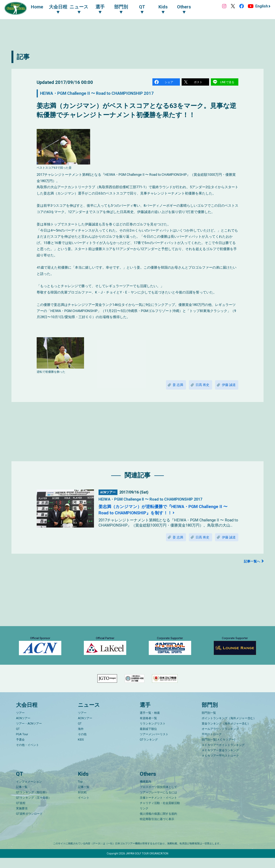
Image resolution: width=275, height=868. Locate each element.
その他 (82, 744)
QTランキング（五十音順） (34, 808)
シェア (169, 82)
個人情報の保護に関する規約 (158, 824)
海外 (81, 739)
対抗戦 (82, 802)
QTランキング (149, 750)
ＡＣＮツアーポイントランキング (223, 755)
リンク (144, 819)
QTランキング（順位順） (32, 802)
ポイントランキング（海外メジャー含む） (229, 728)
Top (80, 792)
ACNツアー (23, 728)
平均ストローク (212, 744)
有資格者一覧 (148, 728)
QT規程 (21, 813)
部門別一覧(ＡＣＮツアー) (218, 750)
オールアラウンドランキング (220, 739)
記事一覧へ (252, 563)
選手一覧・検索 (150, 723)
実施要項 (22, 819)
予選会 (20, 750)
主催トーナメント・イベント (158, 808)
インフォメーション (29, 792)
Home (38, 7)
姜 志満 (174, 386)
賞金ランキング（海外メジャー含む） (226, 733)
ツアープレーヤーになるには (158, 802)
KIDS (81, 750)
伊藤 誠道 (228, 386)
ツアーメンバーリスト (154, 744)
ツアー (20, 723)
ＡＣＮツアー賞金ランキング (220, 760)
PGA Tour (22, 744)
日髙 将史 (200, 386)
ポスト (198, 82)
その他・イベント (27, 755)
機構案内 (146, 792)
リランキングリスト (153, 733)
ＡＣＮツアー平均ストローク (220, 766)
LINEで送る (227, 82)
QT (18, 739)
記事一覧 (22, 797)
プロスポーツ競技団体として (158, 797)
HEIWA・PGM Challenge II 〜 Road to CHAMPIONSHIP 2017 (103, 94)
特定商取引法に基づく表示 (157, 829)
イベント (84, 808)
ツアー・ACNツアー (29, 733)
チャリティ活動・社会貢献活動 (160, 813)
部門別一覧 (209, 723)
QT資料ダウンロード (29, 824)
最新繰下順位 (148, 739)
